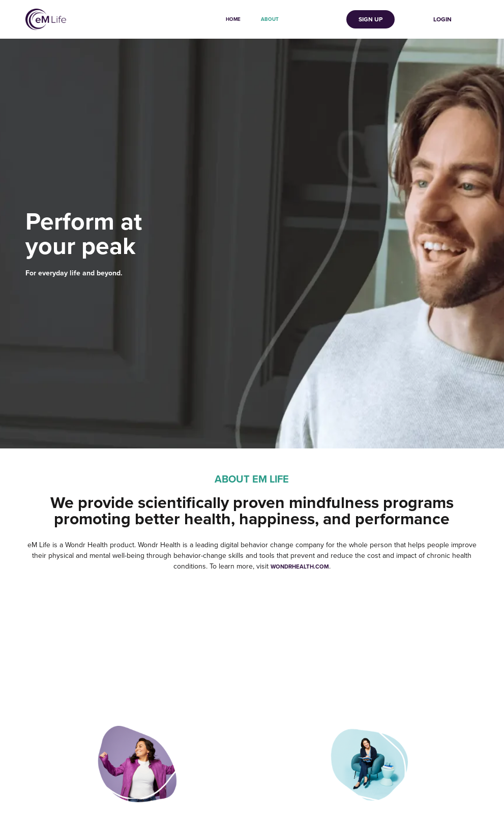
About (270, 19)
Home (233, 19)
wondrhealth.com (300, 567)
